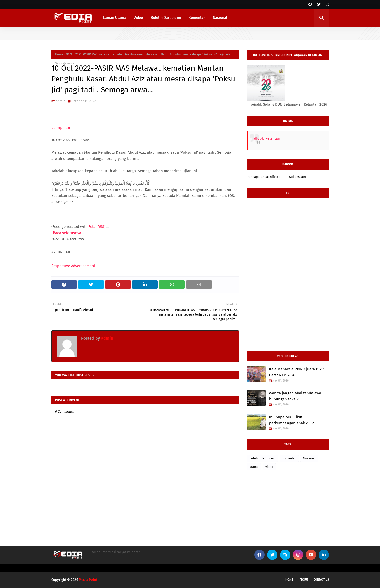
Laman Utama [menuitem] (115, 18)
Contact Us (321, 580)
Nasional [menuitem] (220, 18)
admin (61, 101)
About (304, 580)
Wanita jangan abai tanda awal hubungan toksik (296, 396)
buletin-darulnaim (262, 458)
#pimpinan (61, 128)
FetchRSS (96, 227)
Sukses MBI (298, 177)
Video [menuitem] (138, 18)
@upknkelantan (267, 139)
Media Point (88, 580)
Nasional (309, 458)
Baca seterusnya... (69, 233)
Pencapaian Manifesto (264, 177)
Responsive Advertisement (73, 266)
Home (59, 54)
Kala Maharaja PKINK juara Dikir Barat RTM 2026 (297, 372)
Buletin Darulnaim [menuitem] (166, 18)
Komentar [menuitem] (197, 18)
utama (254, 467)
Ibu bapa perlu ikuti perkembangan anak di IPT (292, 420)
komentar (289, 458)
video (269, 467)
